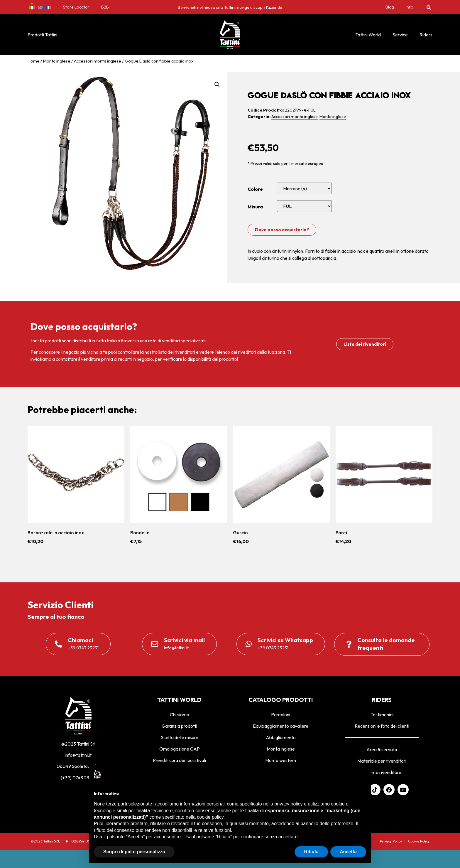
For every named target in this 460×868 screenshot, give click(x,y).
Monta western (281, 760)
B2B (105, 7)
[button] (429, 7)
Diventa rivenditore (382, 772)
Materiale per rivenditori (382, 761)
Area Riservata (382, 749)
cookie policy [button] (210, 817)
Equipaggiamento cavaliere (281, 726)
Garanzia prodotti (179, 726)
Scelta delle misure (180, 737)
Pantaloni (281, 714)
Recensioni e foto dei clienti (382, 726)
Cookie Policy (419, 841)
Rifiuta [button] (311, 852)
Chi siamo (180, 714)
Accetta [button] (348, 852)
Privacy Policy (391, 841)
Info (410, 7)
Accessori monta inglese (98, 61)
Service (400, 35)
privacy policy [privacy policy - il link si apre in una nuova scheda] (288, 804)
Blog (390, 7)
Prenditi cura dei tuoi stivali (179, 760)
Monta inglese (57, 61)
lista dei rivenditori (177, 352)
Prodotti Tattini (42, 35)
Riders (426, 35)
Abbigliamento (281, 737)
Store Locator (76, 7)
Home (34, 61)
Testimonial (382, 714)
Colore (255, 189)
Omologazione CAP (180, 749)
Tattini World (368, 35)
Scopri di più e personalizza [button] (134, 852)
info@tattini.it (78, 755)
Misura (255, 207)
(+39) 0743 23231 (78, 778)
